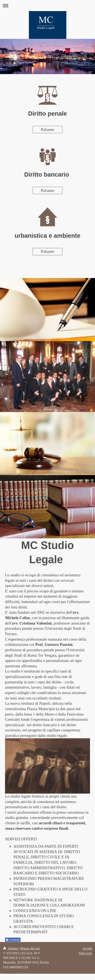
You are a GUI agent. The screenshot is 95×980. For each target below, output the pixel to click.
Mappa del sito (30, 948)
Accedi (87, 948)
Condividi (13, 940)
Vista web (85, 953)
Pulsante (47, 130)
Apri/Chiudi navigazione (47, 6)
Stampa (11, 948)
